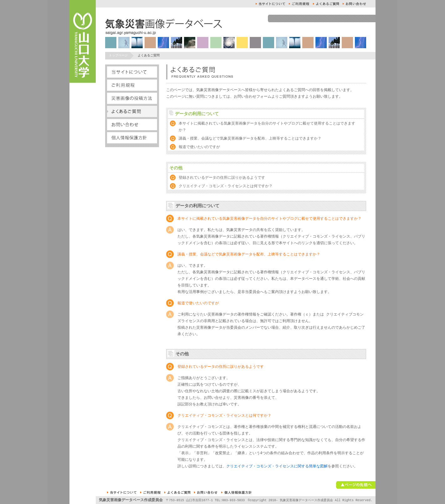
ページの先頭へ (356, 485)
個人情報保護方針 (132, 138)
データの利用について (197, 114)
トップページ (118, 56)
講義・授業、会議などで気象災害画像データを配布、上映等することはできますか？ (250, 139)
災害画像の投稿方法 (132, 98)
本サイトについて (270, 4)
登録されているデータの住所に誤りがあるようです (222, 178)
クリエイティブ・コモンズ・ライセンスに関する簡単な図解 (277, 467)
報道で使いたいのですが (199, 147)
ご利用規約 (299, 4)
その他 (176, 168)
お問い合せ (354, 4)
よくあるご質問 (326, 4)
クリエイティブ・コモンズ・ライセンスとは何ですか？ (226, 186)
